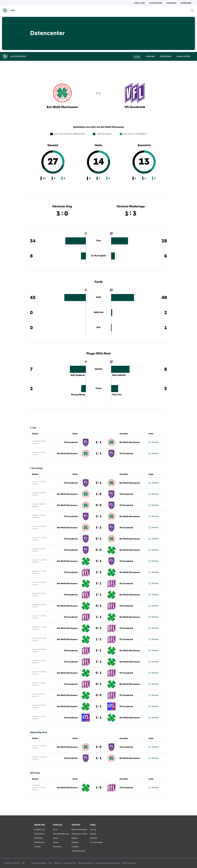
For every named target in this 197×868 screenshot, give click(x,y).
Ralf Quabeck (78, 375)
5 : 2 (99, 561)
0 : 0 (99, 505)
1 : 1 (99, 442)
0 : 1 (99, 628)
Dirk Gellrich (119, 375)
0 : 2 (99, 539)
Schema (154, 442)
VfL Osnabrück (71, 442)
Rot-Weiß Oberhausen (130, 442)
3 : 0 (99, 747)
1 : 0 (99, 494)
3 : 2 (99, 528)
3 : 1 (99, 483)
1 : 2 (99, 572)
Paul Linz (117, 395)
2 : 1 (99, 516)
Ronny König (78, 395)
